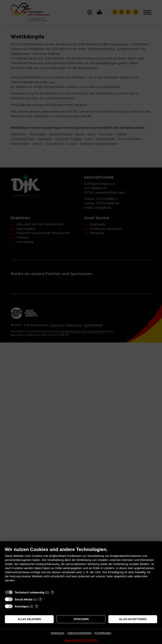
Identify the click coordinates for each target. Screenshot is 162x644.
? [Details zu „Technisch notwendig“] (52, 592)
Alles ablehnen (29, 619)
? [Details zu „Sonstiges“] (37, 606)
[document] (81, 567)
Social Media (24, 599)
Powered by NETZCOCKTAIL (81, 640)
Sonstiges (22, 606)
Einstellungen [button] (103, 633)
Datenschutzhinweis (80, 633)
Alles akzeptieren (133, 619)
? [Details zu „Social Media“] (40, 599)
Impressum (57, 633)
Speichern (81, 619)
